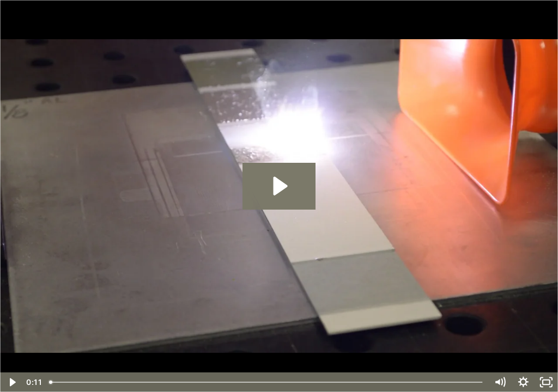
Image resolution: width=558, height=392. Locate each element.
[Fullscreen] (546, 382)
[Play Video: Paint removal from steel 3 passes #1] (279, 186)
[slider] (267, 382)
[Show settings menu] (523, 382)
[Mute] (500, 382)
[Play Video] (12, 382)
